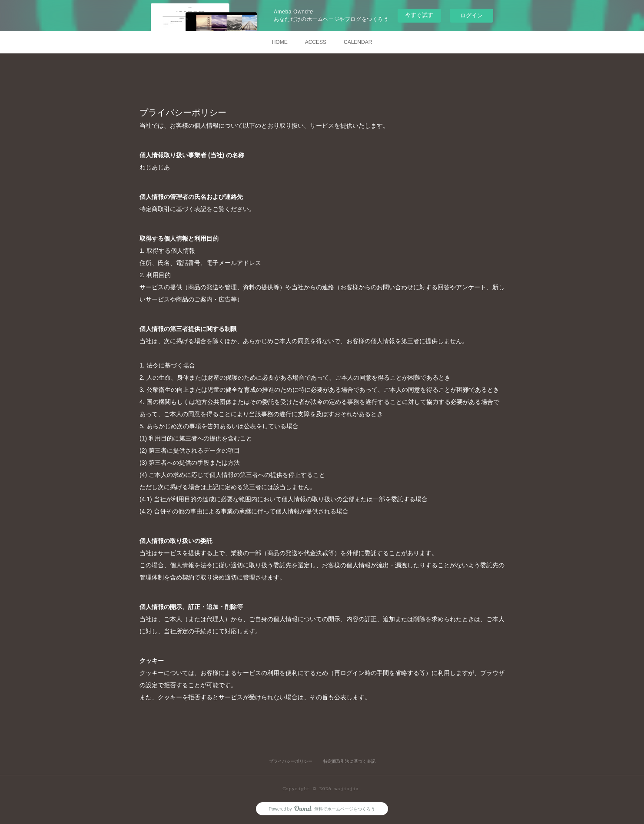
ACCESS (316, 42)
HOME (280, 42)
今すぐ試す (419, 15)
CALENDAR (358, 42)
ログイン (471, 15)
